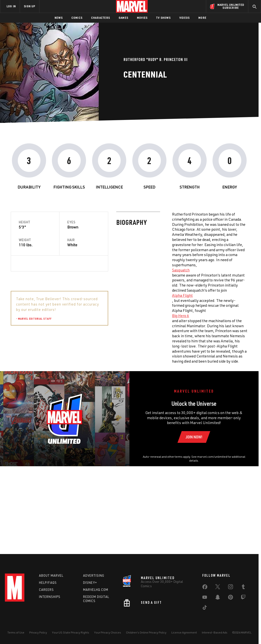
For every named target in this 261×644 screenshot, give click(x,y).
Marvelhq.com (96, 590)
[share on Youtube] (205, 598)
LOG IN (11, 6)
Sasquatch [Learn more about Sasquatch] (75, 270)
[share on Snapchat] (218, 598)
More (202, 18)
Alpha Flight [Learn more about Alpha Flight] (77, 295)
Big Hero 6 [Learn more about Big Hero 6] (75, 316)
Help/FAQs (48, 583)
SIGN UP (29, 6)
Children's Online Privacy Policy (146, 632)
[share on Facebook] (205, 588)
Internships (50, 597)
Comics (77, 18)
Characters (101, 18)
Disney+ (90, 583)
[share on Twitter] (218, 588)
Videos (184, 18)
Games (123, 18)
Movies (142, 18)
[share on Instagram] (231, 588)
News (59, 18)
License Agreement (184, 632)
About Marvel (51, 575)
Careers (46, 590)
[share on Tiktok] (205, 608)
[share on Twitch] (243, 598)
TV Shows (163, 18)
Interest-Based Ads (215, 632)
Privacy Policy (38, 632)
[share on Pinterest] (231, 598)
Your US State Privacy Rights (71, 632)
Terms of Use (16, 632)
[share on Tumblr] (243, 588)
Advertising (94, 575)
